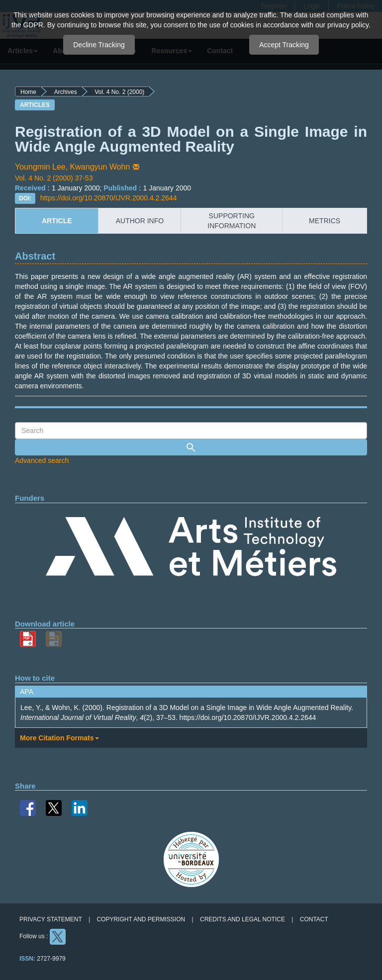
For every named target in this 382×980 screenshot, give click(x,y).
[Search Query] (191, 431)
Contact (314, 919)
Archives (66, 92)
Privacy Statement (51, 919)
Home (28, 92)
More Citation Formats (59, 738)
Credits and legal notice (242, 919)
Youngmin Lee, (43, 167)
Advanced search (42, 460)
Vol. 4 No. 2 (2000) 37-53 (54, 178)
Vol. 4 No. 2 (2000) (119, 92)
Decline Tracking (99, 45)
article (57, 221)
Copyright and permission (141, 919)
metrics (325, 221)
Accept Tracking (284, 45)
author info (140, 221)
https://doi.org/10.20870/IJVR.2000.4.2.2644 (109, 198)
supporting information (232, 221)
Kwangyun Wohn (106, 167)
